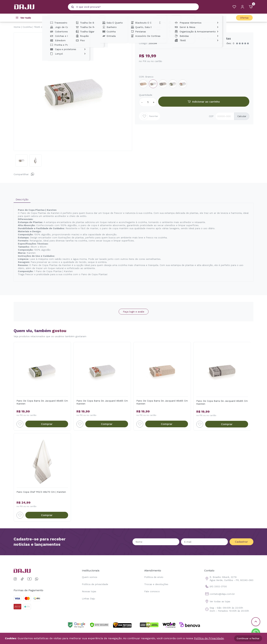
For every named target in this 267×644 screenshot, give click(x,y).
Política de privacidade (95, 584)
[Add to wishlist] (20, 424)
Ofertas (244, 18)
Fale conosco (152, 591)
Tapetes (104, 18)
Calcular (242, 116)
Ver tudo (26, 18)
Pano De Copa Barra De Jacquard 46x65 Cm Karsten (42, 402)
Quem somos (90, 577)
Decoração (162, 18)
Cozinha (217, 18)
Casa (191, 18)
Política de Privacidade (209, 638)
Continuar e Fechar (248, 638)
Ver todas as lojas (217, 601)
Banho (76, 18)
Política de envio (154, 577)
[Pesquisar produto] (73, 7)
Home (17, 27)
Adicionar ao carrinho (204, 102)
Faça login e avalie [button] (134, 312)
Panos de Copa (65, 27)
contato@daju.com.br (219, 594)
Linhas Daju (88, 599)
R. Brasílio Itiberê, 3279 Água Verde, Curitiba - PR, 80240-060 (229, 579)
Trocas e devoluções (156, 584)
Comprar (47, 424)
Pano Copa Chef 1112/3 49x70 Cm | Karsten (41, 492)
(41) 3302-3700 (215, 586)
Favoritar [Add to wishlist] (150, 116)
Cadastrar (241, 542)
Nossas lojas (89, 591)
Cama (50, 18)
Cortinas (132, 18)
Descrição (22, 199)
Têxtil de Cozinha (44, 27)
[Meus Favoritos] (234, 7)
